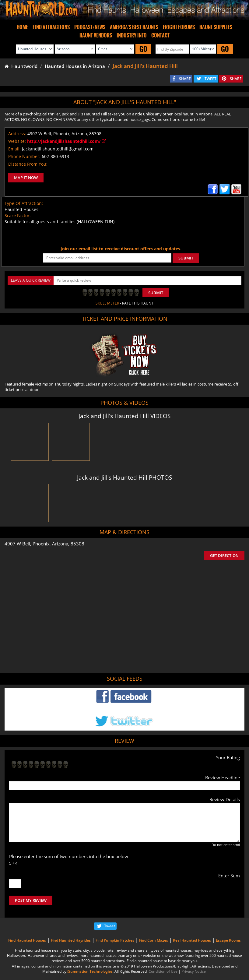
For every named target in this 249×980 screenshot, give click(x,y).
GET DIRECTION (224, 555)
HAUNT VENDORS (96, 35)
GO (143, 49)
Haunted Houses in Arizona (75, 66)
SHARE (185, 79)
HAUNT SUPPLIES (216, 27)
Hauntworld (21, 66)
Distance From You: (28, 164)
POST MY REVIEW (31, 900)
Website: (17, 141)
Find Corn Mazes (154, 940)
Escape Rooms (228, 940)
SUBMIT (186, 258)
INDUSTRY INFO (132, 35)
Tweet (110, 926)
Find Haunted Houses (27, 940)
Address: (17, 134)
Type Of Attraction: (24, 203)
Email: (14, 149)
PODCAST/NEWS (90, 27)
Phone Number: (24, 156)
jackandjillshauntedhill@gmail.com (58, 149)
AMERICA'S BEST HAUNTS (134, 27)
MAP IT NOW (26, 178)
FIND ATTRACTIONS (51, 27)
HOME (22, 27)
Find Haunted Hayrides (71, 940)
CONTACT (160, 35)
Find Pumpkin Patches (115, 940)
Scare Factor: (18, 215)
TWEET (210, 79)
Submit (156, 293)
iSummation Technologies (90, 971)
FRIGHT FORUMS (179, 27)
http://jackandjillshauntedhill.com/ (67, 141)
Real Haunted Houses (192, 940)
